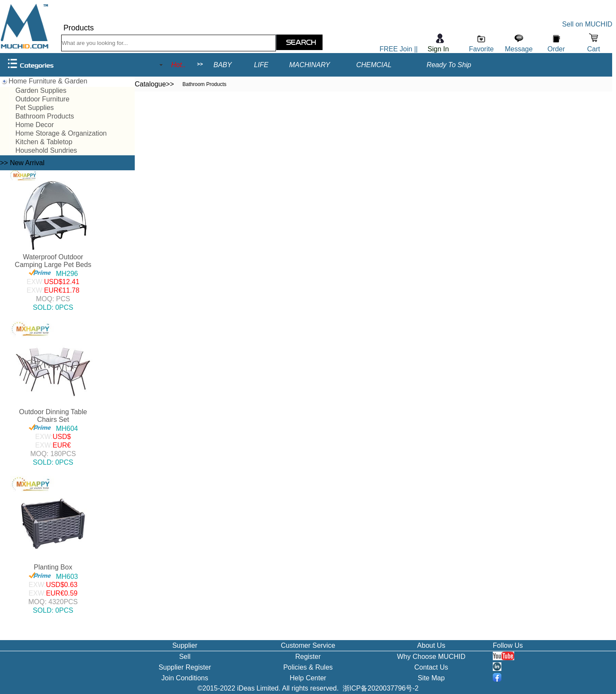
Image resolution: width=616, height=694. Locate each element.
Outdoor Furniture (42, 99)
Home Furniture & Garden (48, 81)
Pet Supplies (35, 108)
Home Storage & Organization (61, 133)
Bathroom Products (45, 116)
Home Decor (35, 125)
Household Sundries (46, 150)
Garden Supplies (41, 90)
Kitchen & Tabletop (44, 142)
